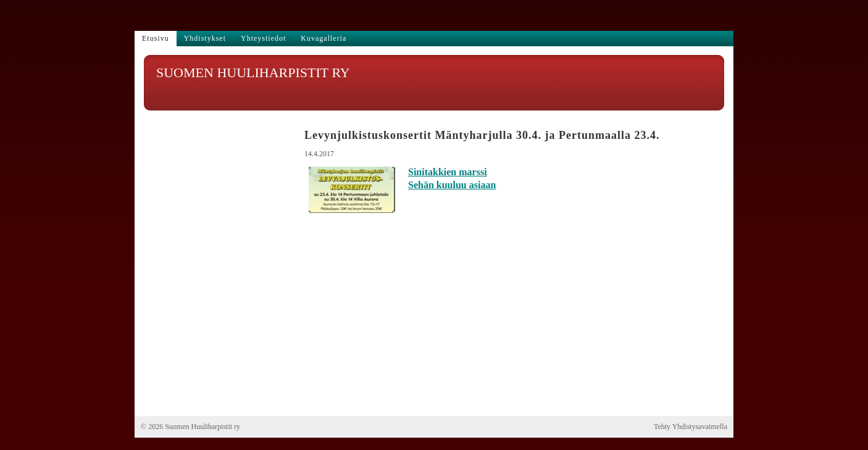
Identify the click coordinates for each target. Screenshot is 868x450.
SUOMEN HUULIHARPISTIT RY (253, 73)
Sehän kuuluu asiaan (452, 185)
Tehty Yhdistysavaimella (691, 427)
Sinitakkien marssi (448, 172)
